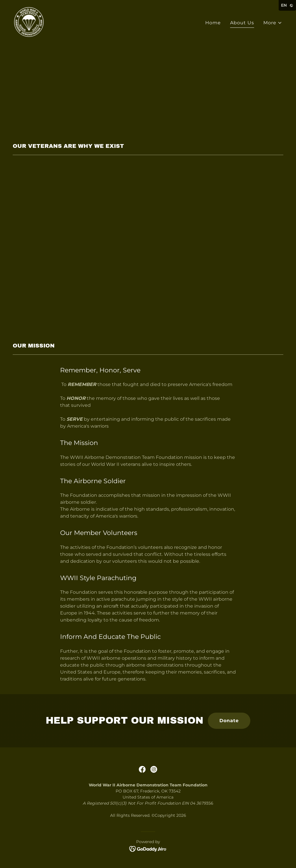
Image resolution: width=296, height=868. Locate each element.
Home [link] (213, 23)
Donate (229, 721)
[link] (29, 22)
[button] (273, 23)
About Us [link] (242, 23)
